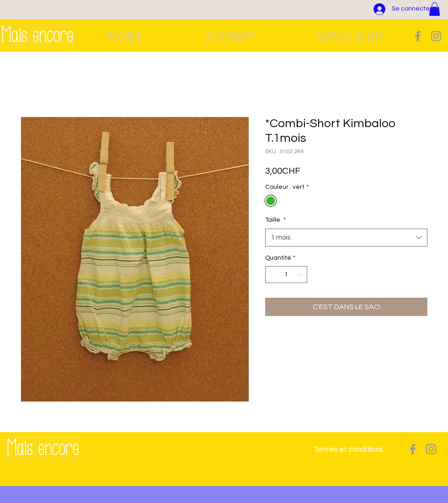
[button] (435, 9)
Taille (275, 220)
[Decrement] (272, 275)
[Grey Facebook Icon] (418, 36)
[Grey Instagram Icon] (436, 36)
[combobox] (346, 238)
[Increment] (300, 275)
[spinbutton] (286, 275)
